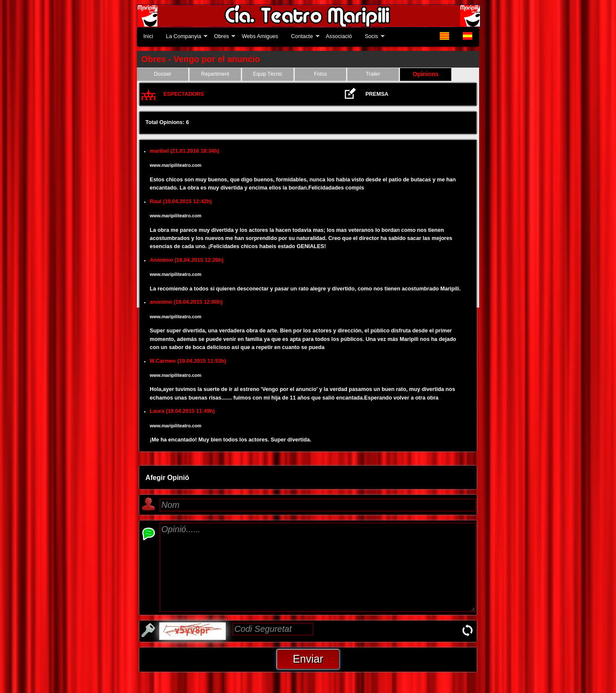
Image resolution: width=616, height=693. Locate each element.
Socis (372, 36)
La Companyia (184, 36)
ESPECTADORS (184, 94)
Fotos (320, 74)
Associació (339, 36)
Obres (221, 36)
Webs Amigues (260, 36)
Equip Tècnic (268, 74)
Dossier (163, 74)
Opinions (426, 74)
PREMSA (377, 94)
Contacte (302, 36)
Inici (148, 36)
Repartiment (215, 74)
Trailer (373, 74)
